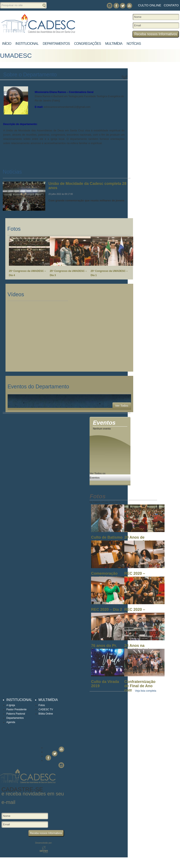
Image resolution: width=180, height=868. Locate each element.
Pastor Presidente (16, 709)
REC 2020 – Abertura (135, 612)
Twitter (123, 6)
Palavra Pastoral (16, 714)
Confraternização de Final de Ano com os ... (140, 686)
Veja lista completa (145, 691)
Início (7, 44)
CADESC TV (46, 709)
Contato (171, 5)
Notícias (134, 44)
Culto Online (150, 5)
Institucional (27, 44)
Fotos (42, 705)
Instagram (110, 6)
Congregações (88, 44)
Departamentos (56, 44)
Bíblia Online (46, 714)
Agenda (11, 722)
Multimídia (114, 44)
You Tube (129, 6)
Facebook (116, 6)
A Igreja (11, 705)
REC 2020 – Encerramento (137, 576)
